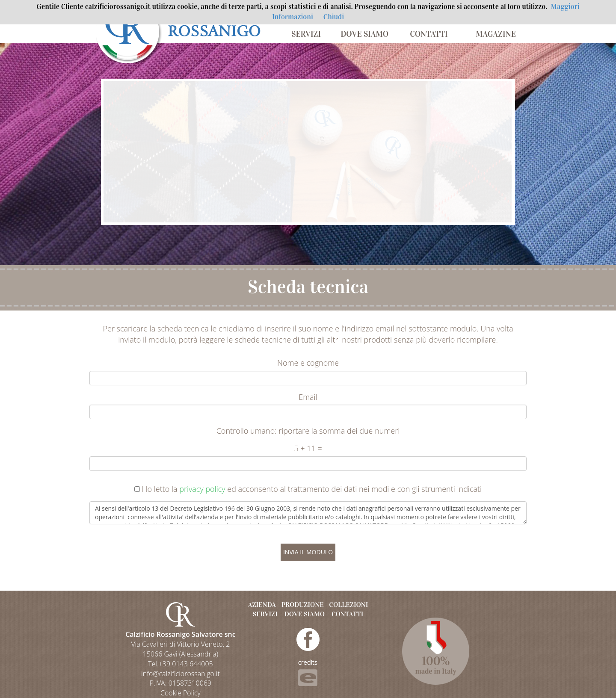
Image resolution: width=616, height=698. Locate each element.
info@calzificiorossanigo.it (181, 674)
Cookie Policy (181, 693)
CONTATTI (429, 34)
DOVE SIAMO (364, 34)
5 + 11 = (308, 448)
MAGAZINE (496, 34)
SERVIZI (306, 34)
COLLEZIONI (348, 605)
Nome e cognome (308, 363)
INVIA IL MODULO (308, 552)
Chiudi (334, 17)
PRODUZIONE (303, 605)
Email (308, 397)
